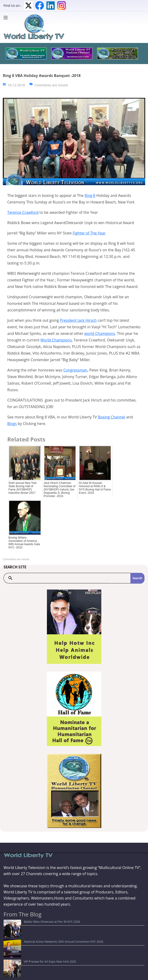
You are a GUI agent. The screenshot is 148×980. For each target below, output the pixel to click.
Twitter (28, 6)
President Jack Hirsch (78, 320)
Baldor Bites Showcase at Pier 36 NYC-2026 (34, 922)
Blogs (12, 424)
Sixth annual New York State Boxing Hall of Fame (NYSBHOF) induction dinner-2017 (23, 488)
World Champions (56, 340)
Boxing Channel (111, 417)
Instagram (62, 6)
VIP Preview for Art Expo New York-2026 (32, 936)
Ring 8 (90, 195)
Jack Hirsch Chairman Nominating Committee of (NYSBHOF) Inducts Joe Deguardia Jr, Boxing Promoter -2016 (59, 490)
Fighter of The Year (89, 233)
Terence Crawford (23, 212)
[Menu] (7, 18)
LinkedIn (51, 6)
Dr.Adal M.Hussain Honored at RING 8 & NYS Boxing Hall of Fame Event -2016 (95, 488)
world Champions (100, 333)
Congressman (75, 370)
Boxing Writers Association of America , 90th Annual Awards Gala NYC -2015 (24, 543)
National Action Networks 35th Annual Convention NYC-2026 (46, 929)
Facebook (40, 6)
